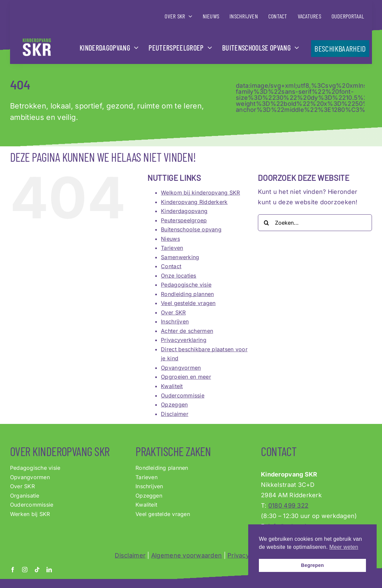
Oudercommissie (183, 395)
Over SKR (173, 312)
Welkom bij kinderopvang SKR (200, 193)
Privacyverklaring (184, 340)
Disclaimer (175, 414)
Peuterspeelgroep (184, 220)
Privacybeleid (247, 555)
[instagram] (25, 570)
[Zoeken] (266, 223)
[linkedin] (49, 570)
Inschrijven (175, 321)
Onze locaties (179, 276)
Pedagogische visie (186, 285)
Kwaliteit (172, 386)
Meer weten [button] (344, 547)
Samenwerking (180, 257)
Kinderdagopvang (184, 211)
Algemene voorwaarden (186, 555)
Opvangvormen (181, 368)
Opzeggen (174, 405)
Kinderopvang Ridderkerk (194, 202)
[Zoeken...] (315, 223)
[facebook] (13, 570)
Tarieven (172, 248)
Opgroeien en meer (186, 377)
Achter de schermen (187, 331)
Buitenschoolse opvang (191, 229)
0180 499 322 (288, 505)
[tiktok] (37, 570)
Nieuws (170, 239)
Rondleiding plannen (187, 294)
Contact (171, 266)
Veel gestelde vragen (188, 303)
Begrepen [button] (313, 565)
